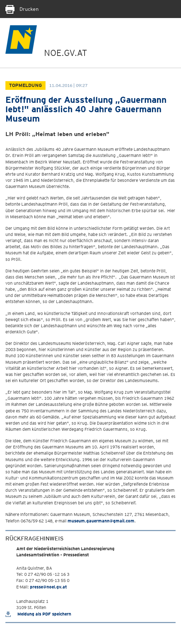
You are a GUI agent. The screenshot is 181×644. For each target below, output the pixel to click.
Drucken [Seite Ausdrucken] (22, 9)
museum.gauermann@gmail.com (101, 521)
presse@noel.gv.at (48, 587)
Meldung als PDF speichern (38, 614)
